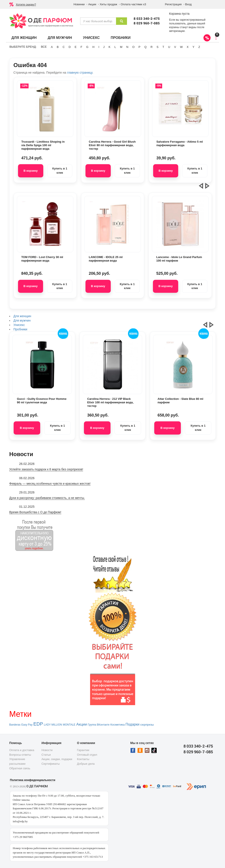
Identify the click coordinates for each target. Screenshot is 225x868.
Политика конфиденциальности (33, 780)
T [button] (163, 47)
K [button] (110, 47)
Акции (92, 4)
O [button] (133, 47)
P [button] (139, 47)
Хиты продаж (109, 4)
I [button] (99, 47)
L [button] (115, 47)
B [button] (58, 47)
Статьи (46, 755)
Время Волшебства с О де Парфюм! (35, 512)
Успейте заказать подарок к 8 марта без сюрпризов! (46, 469)
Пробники (121, 38)
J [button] (104, 47)
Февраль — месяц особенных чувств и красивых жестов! (50, 484)
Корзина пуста (179, 14)
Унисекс (91, 38)
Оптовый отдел (87, 755)
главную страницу (80, 73)
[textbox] (98, 21)
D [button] (70, 47)
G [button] (87, 47)
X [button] (188, 47)
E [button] (76, 47)
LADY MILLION (53, 725)
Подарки (132, 724)
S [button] (157, 47)
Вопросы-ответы (20, 755)
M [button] (121, 47)
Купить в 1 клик (60, 171)
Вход (188, 4)
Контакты (83, 759)
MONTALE (69, 725)
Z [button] (199, 47)
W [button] (181, 47)
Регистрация (173, 4)
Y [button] (193, 47)
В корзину (31, 171)
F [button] (81, 47)
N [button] (127, 47)
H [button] (93, 47)
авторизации (177, 31)
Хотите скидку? (26, 5)
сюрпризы (147, 725)
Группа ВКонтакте (99, 725)
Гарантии (83, 750)
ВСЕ (44, 47)
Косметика (117, 725)
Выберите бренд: (23, 47)
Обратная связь (20, 768)
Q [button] (145, 47)
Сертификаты (51, 764)
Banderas (15, 725)
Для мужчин (60, 38)
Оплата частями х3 (133, 4)
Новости (47, 750)
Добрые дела (86, 764)
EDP (38, 724)
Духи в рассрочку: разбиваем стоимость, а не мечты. (47, 498)
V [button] (175, 47)
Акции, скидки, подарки (57, 759)
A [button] (52, 47)
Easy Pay (27, 725)
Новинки (79, 4)
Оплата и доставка (22, 750)
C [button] (64, 47)
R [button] (152, 47)
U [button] (169, 47)
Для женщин (24, 38)
